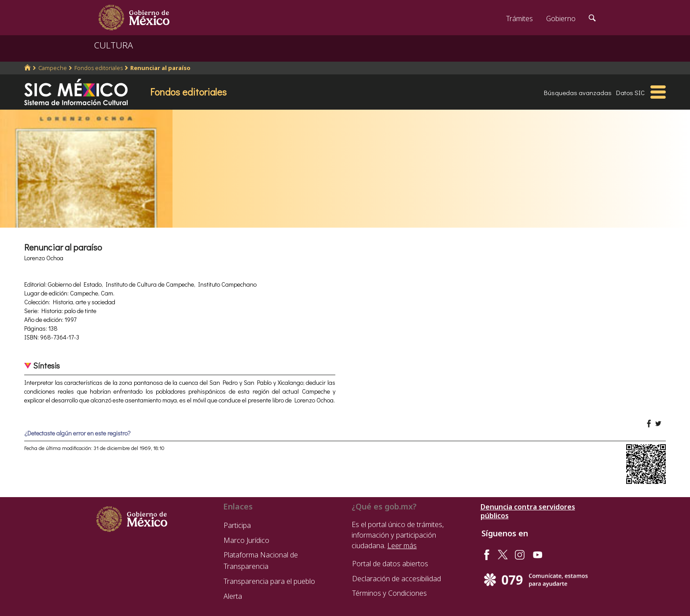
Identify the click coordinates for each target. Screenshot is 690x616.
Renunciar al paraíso (160, 68)
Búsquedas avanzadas (578, 92)
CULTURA (114, 45)
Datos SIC (630, 92)
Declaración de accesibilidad (396, 579)
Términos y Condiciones (389, 593)
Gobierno (561, 18)
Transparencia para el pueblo (269, 581)
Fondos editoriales (99, 68)
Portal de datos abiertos (390, 564)
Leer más (402, 546)
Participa (237, 525)
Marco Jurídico (246, 540)
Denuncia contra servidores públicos (528, 511)
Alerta (233, 596)
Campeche (53, 68)
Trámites (519, 18)
